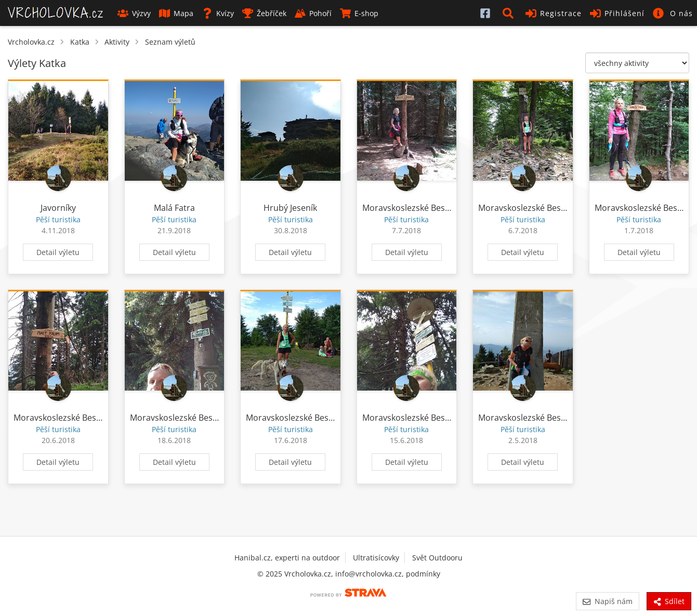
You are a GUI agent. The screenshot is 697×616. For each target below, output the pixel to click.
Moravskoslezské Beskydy (412, 208)
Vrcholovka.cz (31, 42)
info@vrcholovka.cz (369, 574)
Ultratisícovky (376, 558)
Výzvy (134, 13)
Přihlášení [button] (617, 13)
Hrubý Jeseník (290, 208)
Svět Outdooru (437, 558)
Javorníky (58, 208)
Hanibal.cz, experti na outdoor (287, 558)
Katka (80, 42)
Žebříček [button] (264, 13)
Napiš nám (607, 601)
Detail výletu (58, 252)
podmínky (423, 574)
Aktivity (117, 42)
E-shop (359, 13)
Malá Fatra (174, 208)
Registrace (554, 13)
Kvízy (218, 13)
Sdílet (669, 601)
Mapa (176, 13)
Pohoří (313, 13)
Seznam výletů (170, 42)
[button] (510, 13)
